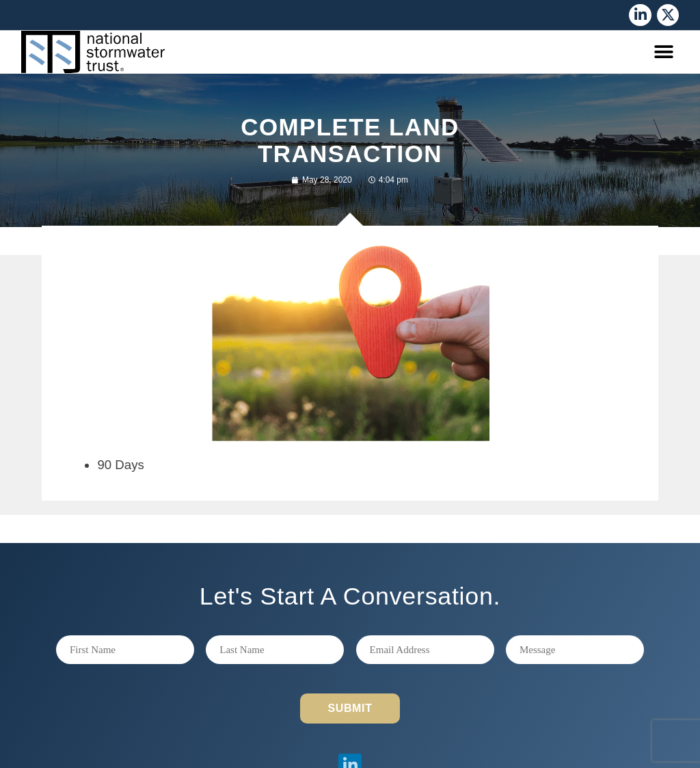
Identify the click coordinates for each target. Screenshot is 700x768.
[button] (663, 52)
